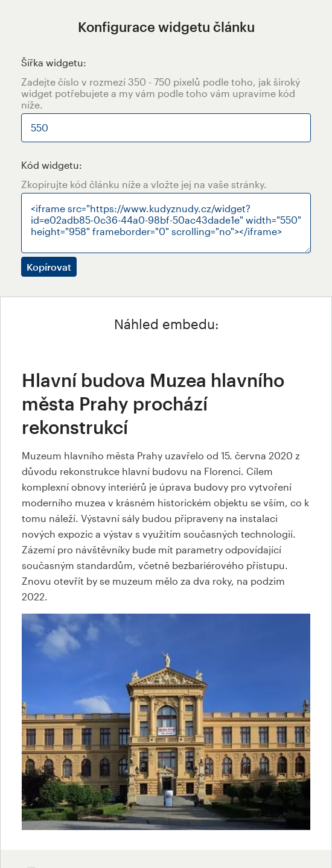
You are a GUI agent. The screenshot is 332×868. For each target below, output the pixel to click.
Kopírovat (49, 267)
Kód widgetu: (52, 165)
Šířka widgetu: (54, 62)
